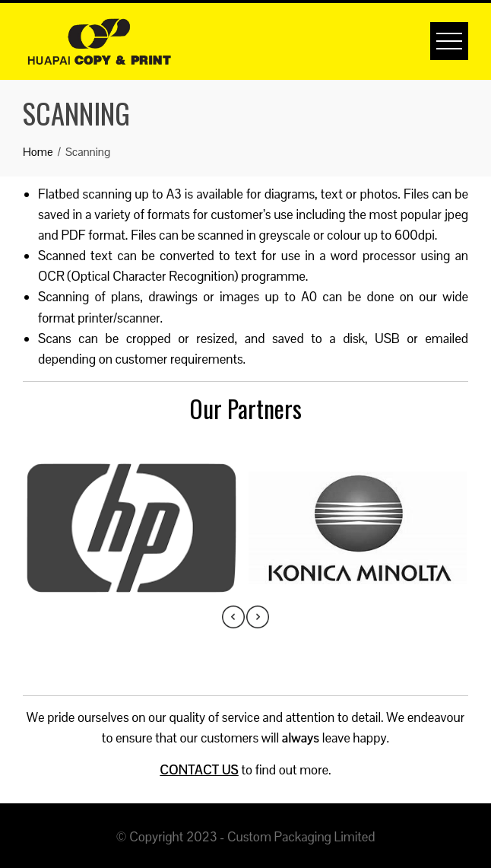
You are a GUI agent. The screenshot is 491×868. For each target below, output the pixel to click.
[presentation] (233, 617)
